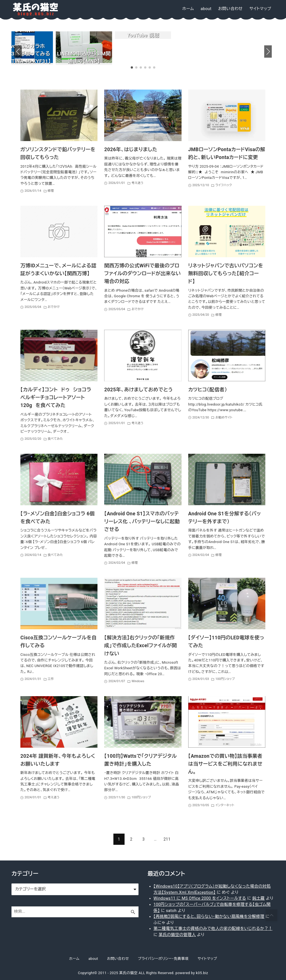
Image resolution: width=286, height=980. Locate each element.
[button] (18, 52)
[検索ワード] (75, 912)
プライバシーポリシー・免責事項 (163, 959)
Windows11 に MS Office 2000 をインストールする (200, 898)
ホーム (74, 959)
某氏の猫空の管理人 (177, 935)
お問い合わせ (118, 959)
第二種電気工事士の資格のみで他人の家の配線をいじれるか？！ (213, 929)
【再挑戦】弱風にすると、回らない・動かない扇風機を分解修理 (209, 917)
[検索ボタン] (133, 912)
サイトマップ (207, 959)
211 (167, 839)
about (93, 959)
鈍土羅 (258, 898)
